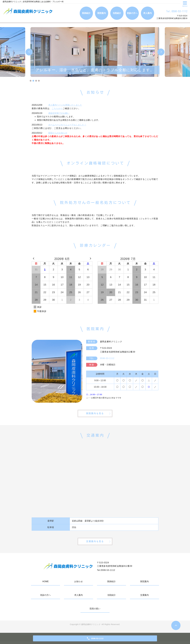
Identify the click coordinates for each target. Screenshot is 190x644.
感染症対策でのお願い (59, 113)
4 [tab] (39, 81)
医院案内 (102, 13)
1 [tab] (31, 81)
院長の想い (95, 611)
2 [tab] (33, 81)
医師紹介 (86, 13)
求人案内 (148, 13)
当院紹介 (117, 13)
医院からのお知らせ (58, 133)
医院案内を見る (95, 414)
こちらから (57, 108)
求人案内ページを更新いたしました (65, 105)
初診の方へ (132, 13)
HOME (46, 584)
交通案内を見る (95, 544)
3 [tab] (36, 81)
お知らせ (79, 584)
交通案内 (144, 598)
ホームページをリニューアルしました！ (67, 125)
